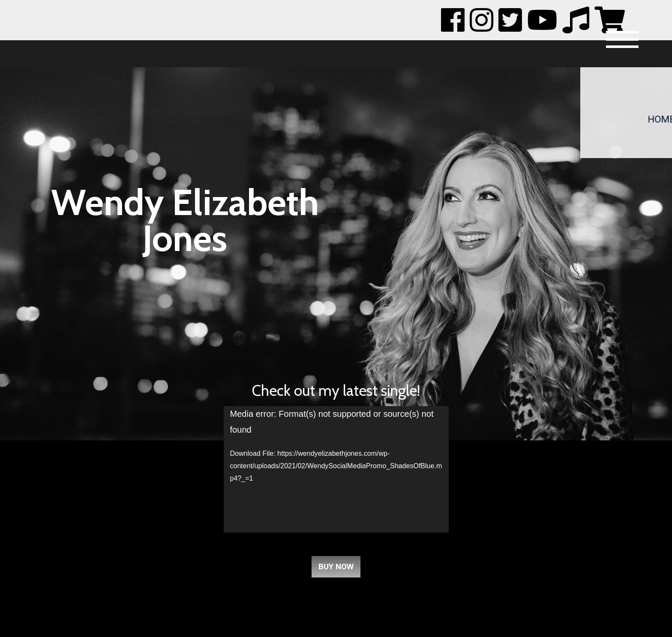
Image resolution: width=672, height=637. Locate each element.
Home (657, 118)
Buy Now (336, 567)
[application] (336, 469)
